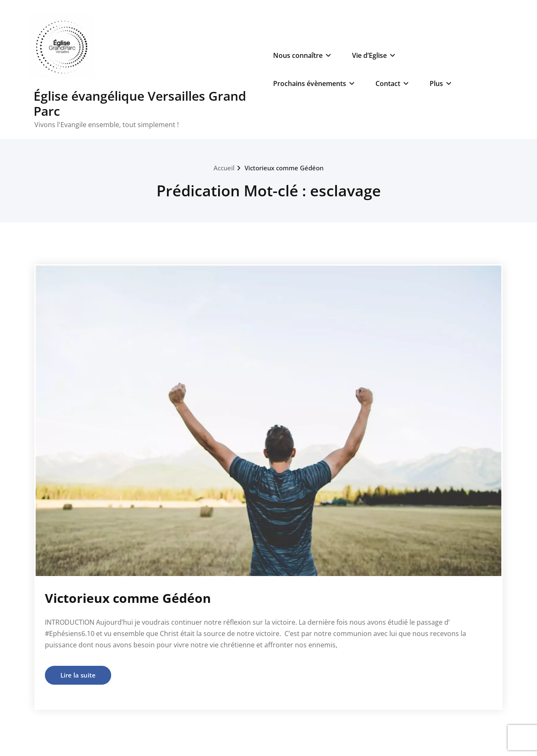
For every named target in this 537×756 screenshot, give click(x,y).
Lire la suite (78, 675)
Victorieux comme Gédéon (284, 168)
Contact (392, 83)
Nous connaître (302, 55)
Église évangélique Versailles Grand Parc (140, 103)
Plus (441, 83)
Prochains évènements (314, 83)
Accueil (224, 168)
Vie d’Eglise (374, 55)
